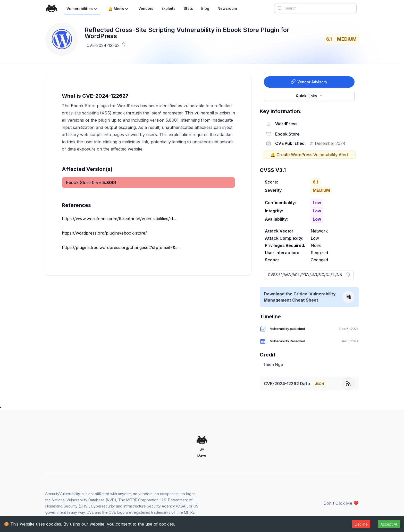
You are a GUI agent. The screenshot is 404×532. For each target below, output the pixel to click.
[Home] (52, 8)
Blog (205, 8)
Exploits (169, 8)
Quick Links (310, 95)
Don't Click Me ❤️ (341, 503)
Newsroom (227, 8)
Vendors (146, 8)
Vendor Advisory (309, 81)
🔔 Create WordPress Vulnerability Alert (309, 155)
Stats (188, 8)
